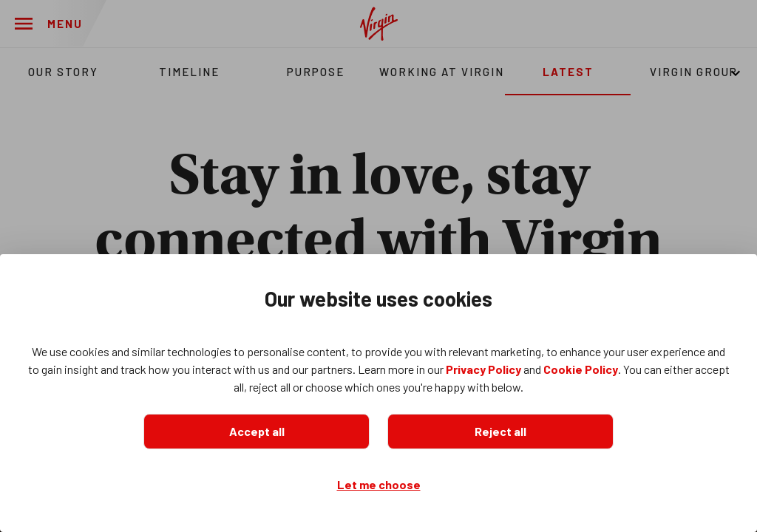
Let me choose (379, 484)
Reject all (500, 431)
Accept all (257, 431)
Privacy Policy (483, 369)
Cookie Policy (581, 369)
